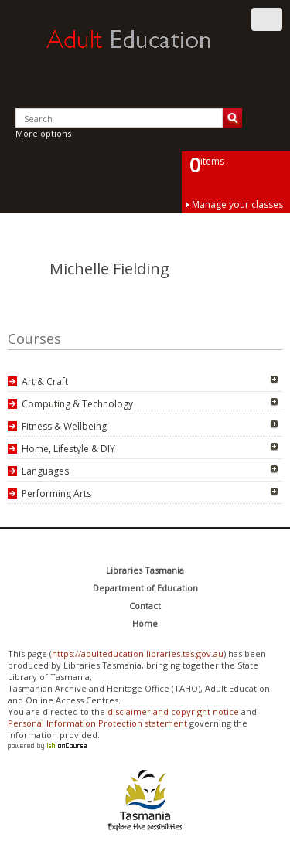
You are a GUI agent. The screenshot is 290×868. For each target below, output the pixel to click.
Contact (145, 606)
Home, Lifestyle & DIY (68, 449)
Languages (45, 471)
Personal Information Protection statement (97, 723)
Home (145, 623)
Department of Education (145, 588)
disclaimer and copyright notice (173, 711)
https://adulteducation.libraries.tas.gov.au (138, 654)
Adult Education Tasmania (145, 53)
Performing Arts (56, 494)
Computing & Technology (77, 404)
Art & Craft (45, 381)
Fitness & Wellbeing (64, 426)
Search (232, 118)
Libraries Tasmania (145, 570)
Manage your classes (237, 204)
